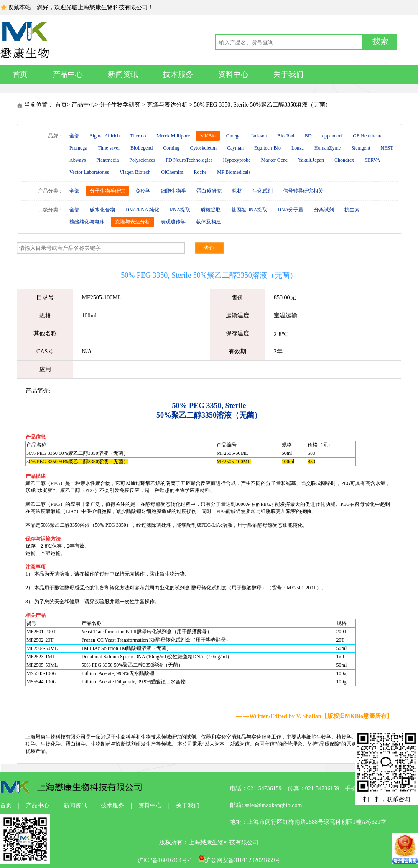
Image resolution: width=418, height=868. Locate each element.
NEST (387, 148)
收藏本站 (19, 7)
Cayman (235, 148)
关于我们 (288, 74)
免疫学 (143, 191)
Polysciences (142, 160)
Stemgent (361, 148)
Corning (171, 148)
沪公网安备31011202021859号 (239, 860)
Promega (78, 148)
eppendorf (333, 136)
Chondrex (344, 160)
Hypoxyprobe (237, 160)
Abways (78, 160)
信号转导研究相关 (303, 191)
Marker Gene (274, 160)
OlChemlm (172, 172)
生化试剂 (263, 191)
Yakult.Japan (311, 160)
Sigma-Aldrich (105, 136)
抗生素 (352, 210)
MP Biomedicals (234, 172)
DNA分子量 (291, 210)
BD (308, 136)
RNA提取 (180, 210)
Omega (233, 136)
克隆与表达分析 (167, 105)
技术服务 (178, 74)
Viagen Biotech (135, 172)
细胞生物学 (173, 191)
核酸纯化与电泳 (87, 222)
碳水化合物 (102, 210)
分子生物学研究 (120, 105)
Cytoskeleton (203, 148)
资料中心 (233, 74)
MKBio (208, 136)
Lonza (298, 148)
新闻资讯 (123, 74)
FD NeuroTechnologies (189, 160)
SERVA (372, 160)
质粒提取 (211, 210)
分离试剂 (324, 210)
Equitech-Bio (268, 148)
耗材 (237, 191)
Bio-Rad (286, 136)
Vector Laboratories (89, 172)
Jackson (259, 136)
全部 (74, 136)
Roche (200, 172)
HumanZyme (328, 148)
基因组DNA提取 (249, 210)
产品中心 (68, 74)
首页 (20, 74)
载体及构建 (209, 222)
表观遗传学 (173, 222)
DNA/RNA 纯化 (142, 210)
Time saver (109, 148)
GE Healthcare (368, 136)
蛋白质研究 (209, 191)
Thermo (138, 136)
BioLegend (141, 148)
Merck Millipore (173, 136)
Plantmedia (107, 160)
